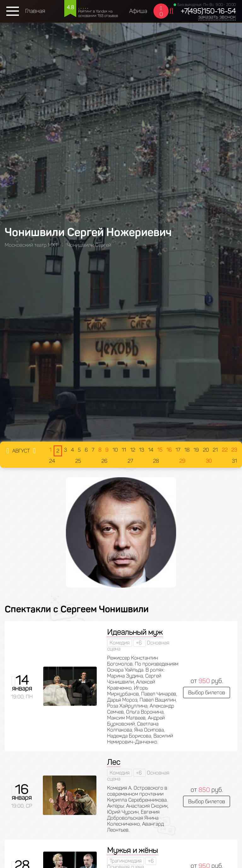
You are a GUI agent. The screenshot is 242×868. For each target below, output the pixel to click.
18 (187, 450)
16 (169, 450)
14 (151, 450)
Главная (35, 11)
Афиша (138, 11)
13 (141, 450)
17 (178, 450)
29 (182, 461)
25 (78, 461)
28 (156, 461)
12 (133, 450)
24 (52, 461)
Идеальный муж (135, 632)
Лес (114, 762)
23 (234, 450)
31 (234, 461)
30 (209, 461)
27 (130, 461)
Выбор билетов (207, 693)
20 (206, 450)
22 (225, 450)
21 (215, 450)
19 (196, 450)
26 (104, 461)
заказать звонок (217, 17)
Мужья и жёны (133, 850)
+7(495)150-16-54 (208, 11)
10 (115, 450)
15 (160, 450)
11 (124, 450)
